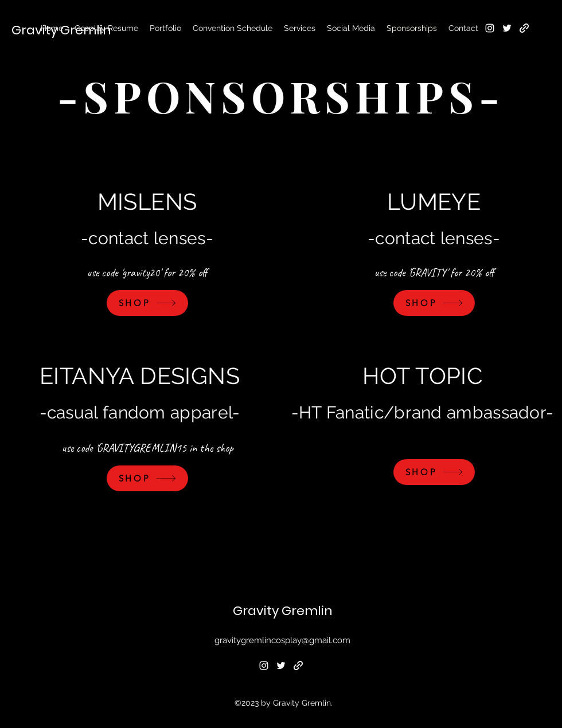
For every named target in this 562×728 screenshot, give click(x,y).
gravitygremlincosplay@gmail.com (282, 640)
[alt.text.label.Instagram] (490, 28)
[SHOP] (147, 303)
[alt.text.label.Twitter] (507, 28)
